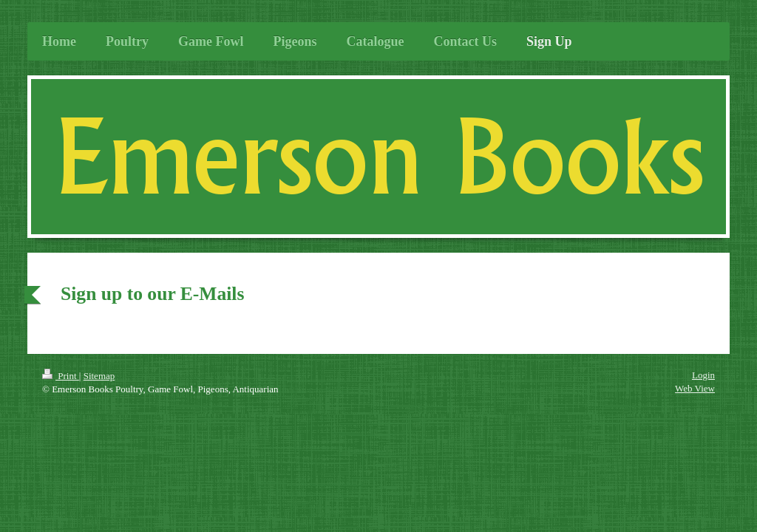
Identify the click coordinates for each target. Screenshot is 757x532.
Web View (695, 388)
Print (61, 376)
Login (703, 375)
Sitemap (99, 376)
